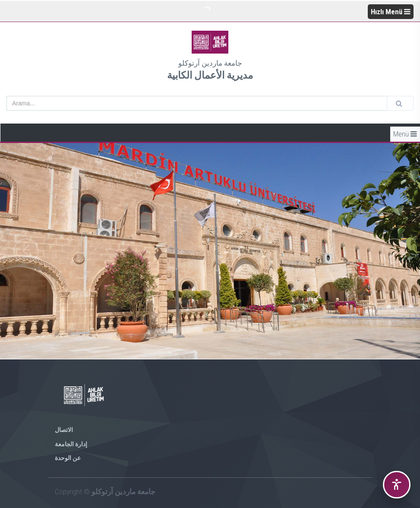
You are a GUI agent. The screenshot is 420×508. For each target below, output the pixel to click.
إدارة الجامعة (71, 444)
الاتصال (64, 430)
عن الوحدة (68, 458)
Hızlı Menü (391, 12)
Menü (405, 134)
